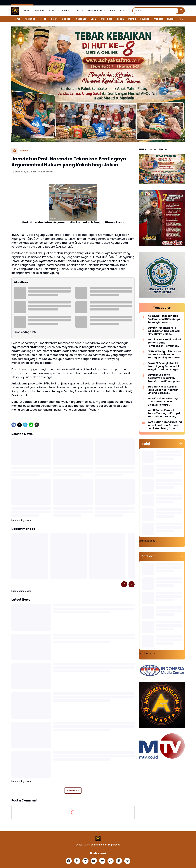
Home (27, 11)
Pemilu (132, 19)
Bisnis (53, 11)
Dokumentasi (97, 11)
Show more (73, 791)
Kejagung (30, 19)
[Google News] (102, 861)
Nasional (81, 19)
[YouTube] (94, 861)
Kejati (43, 19)
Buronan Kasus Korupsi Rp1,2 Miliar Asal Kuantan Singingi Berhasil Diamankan (163, 390)
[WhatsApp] (31, 425)
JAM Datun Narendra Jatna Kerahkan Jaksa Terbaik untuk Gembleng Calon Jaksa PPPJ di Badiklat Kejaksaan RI (165, 425)
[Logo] (98, 838)
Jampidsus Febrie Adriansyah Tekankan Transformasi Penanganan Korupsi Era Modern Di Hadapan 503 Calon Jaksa (164, 378)
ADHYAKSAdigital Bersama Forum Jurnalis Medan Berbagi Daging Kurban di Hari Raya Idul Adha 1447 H (164, 355)
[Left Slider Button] (124, 584)
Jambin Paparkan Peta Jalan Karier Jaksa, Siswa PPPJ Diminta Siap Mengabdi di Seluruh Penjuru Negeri (164, 331)
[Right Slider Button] (182, 19)
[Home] (14, 151)
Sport (79, 11)
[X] (19, 425)
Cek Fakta (107, 19)
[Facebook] (14, 425)
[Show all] (181, 444)
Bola (66, 11)
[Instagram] (85, 861)
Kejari (54, 19)
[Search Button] (181, 11)
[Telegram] (25, 425)
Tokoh (120, 19)
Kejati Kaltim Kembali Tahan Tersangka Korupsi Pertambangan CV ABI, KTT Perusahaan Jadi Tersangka (164, 414)
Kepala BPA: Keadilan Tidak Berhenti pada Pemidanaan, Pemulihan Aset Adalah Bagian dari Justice (165, 343)
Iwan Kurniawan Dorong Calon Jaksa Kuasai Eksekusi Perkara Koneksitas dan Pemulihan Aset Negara (164, 402)
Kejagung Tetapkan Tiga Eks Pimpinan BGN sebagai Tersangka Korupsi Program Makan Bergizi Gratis (164, 319)
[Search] (155, 11)
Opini (93, 19)
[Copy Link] (37, 425)
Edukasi (145, 19)
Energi (171, 19)
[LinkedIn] (119, 861)
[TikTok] (111, 861)
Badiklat (67, 19)
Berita (40, 11)
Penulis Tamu (117, 11)
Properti (158, 19)
